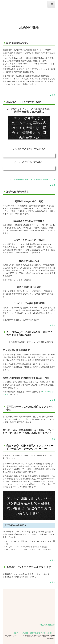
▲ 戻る (52, 95)
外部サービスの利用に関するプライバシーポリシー (34, 633)
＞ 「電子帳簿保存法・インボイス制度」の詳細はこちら (33, 179)
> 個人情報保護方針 (47, 625)
